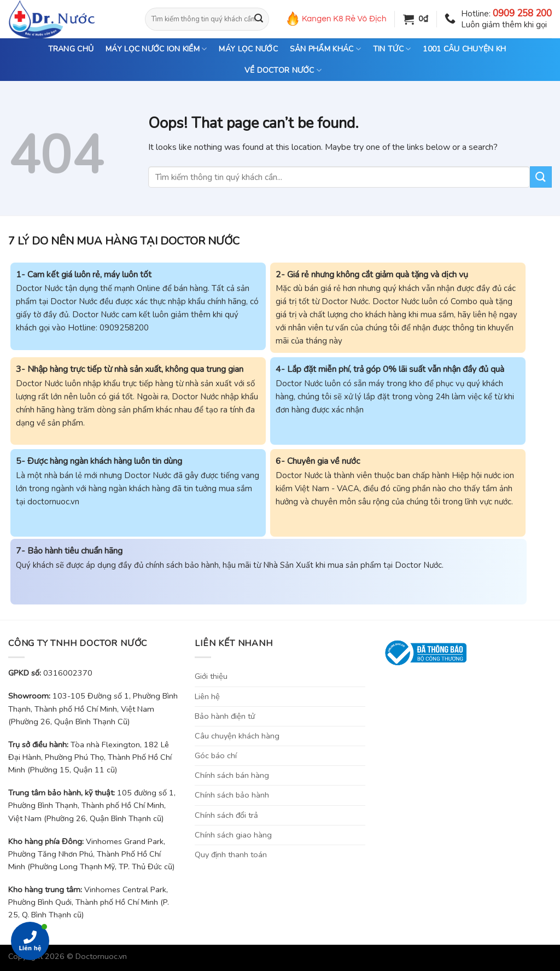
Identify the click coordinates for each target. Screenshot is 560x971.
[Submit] (259, 19)
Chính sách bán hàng (232, 775)
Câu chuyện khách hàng (237, 736)
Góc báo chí (216, 755)
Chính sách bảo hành (232, 795)
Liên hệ (207, 696)
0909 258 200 (522, 13)
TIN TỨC (392, 49)
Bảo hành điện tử (225, 716)
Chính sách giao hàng (233, 835)
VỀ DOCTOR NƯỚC (283, 71)
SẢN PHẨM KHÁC (325, 49)
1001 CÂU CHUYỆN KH (464, 49)
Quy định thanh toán (231, 854)
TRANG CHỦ (71, 49)
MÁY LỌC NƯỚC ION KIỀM (156, 49)
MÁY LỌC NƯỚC (248, 49)
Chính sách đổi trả (226, 815)
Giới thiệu (211, 676)
